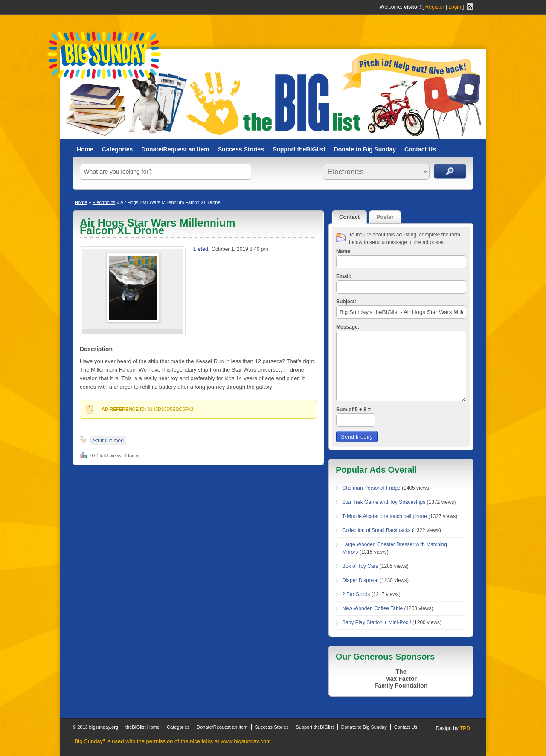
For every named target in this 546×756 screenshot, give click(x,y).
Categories (117, 149)
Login (455, 7)
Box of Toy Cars (360, 566)
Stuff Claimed (108, 441)
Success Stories (241, 149)
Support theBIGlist (299, 149)
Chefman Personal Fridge (371, 488)
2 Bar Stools (356, 594)
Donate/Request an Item (175, 149)
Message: (348, 327)
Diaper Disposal (360, 580)
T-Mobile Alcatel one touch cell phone (385, 516)
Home (85, 149)
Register (435, 7)
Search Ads (450, 171)
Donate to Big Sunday (365, 149)
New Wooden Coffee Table (372, 608)
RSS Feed (470, 7)
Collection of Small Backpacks (376, 530)
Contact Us (420, 149)
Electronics (104, 202)
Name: (344, 251)
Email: (344, 276)
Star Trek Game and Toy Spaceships (384, 502)
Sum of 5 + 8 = (353, 410)
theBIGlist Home (142, 727)
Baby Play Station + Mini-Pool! (377, 622)
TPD (465, 728)
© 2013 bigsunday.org (95, 727)
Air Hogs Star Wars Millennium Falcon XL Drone (157, 227)
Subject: (346, 302)
